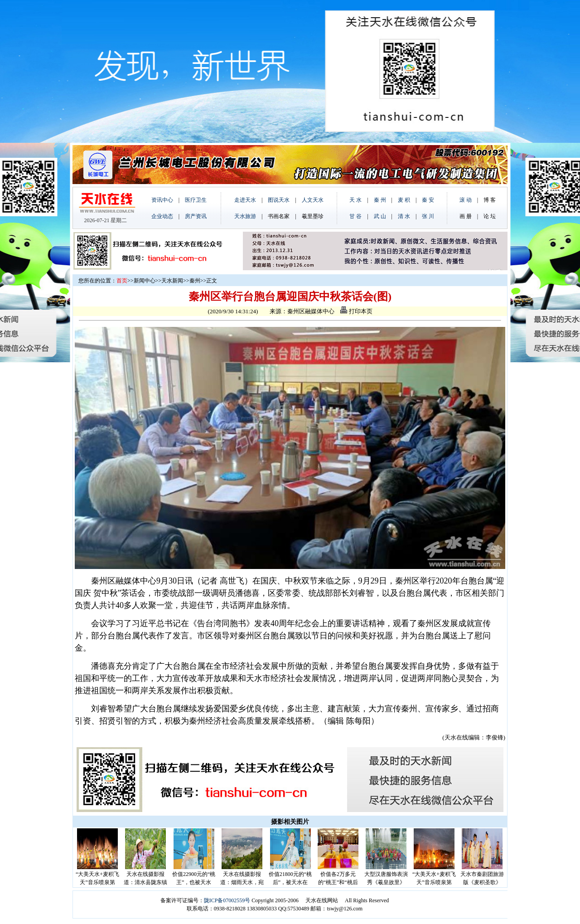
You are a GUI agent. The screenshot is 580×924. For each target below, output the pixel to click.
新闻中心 (145, 281)
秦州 (195, 281)
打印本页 (356, 311)
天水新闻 (172, 281)
